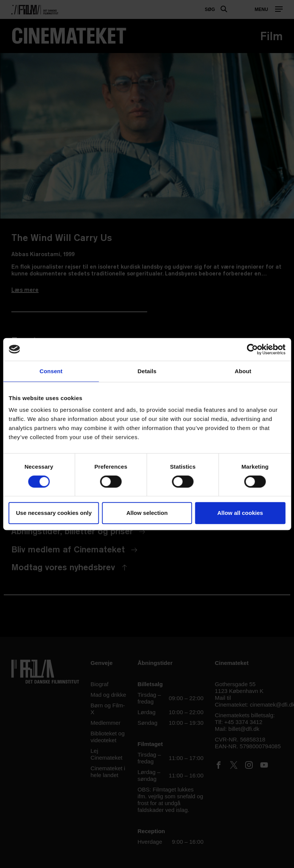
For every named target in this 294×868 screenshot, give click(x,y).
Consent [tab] (51, 371)
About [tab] (243, 371)
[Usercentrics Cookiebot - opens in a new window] (252, 349)
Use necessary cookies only (54, 513)
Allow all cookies (240, 513)
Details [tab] (147, 371)
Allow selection (147, 513)
